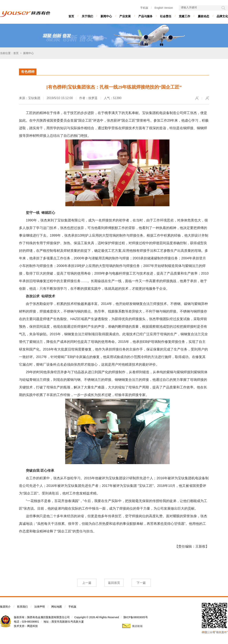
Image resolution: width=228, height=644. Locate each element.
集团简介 (5, 607)
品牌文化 (222, 16)
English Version (164, 8)
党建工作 (184, 16)
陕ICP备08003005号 (136, 617)
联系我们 (22, 607)
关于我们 (87, 16)
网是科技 (32, 626)
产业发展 (125, 16)
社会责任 (166, 16)
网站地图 (57, 607)
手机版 (144, 8)
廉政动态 (203, 16)
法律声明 (40, 607)
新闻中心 (106, 16)
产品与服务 (145, 16)
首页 (71, 16)
